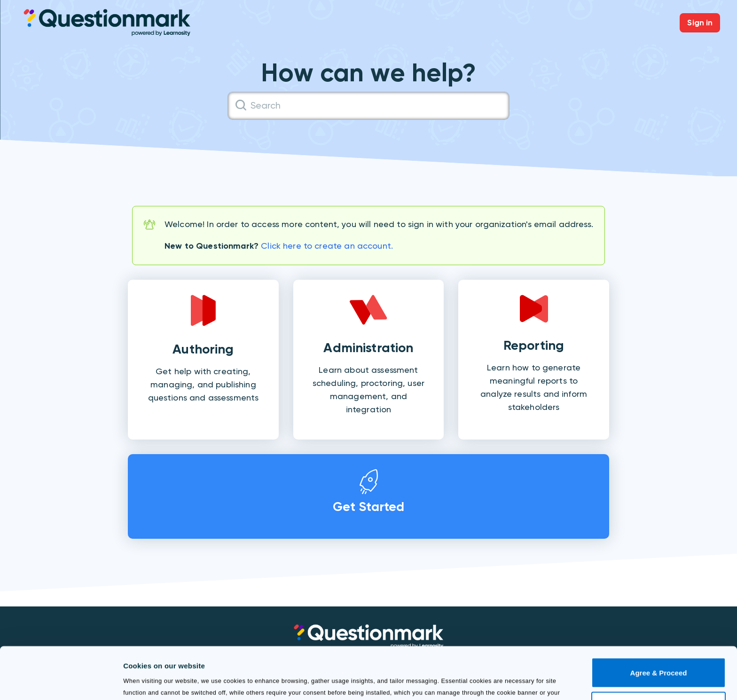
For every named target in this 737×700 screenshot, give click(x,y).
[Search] (368, 106)
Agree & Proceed (659, 624)
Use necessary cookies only (659, 658)
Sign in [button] (700, 23)
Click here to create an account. (327, 246)
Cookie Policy (337, 656)
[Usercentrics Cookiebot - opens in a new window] (61, 682)
